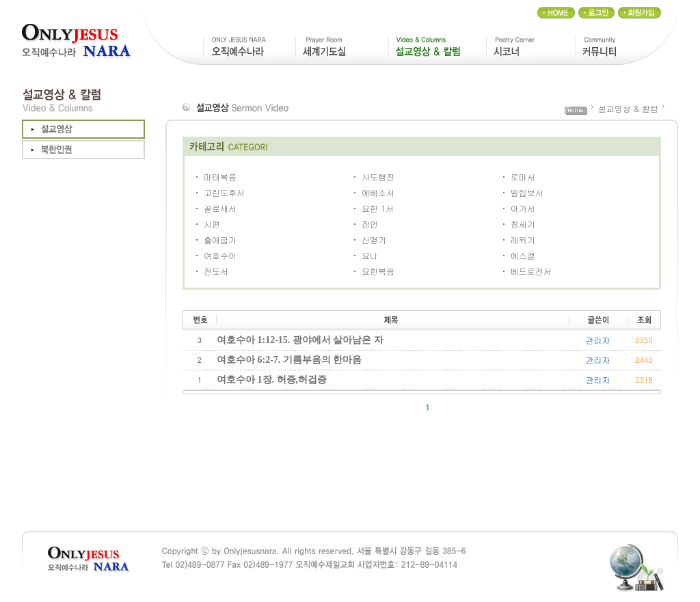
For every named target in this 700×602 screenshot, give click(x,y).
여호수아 (220, 255)
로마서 (523, 177)
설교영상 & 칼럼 (628, 108)
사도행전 (378, 177)
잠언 (370, 224)
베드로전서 (531, 271)
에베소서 (378, 192)
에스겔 (523, 255)
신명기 (374, 240)
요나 (370, 255)
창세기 (523, 224)
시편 (212, 224)
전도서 (216, 271)
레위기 (523, 240)
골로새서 (220, 208)
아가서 (523, 208)
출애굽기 (220, 240)
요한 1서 (378, 208)
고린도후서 (224, 192)
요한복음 (378, 271)
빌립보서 (527, 192)
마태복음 (220, 177)
